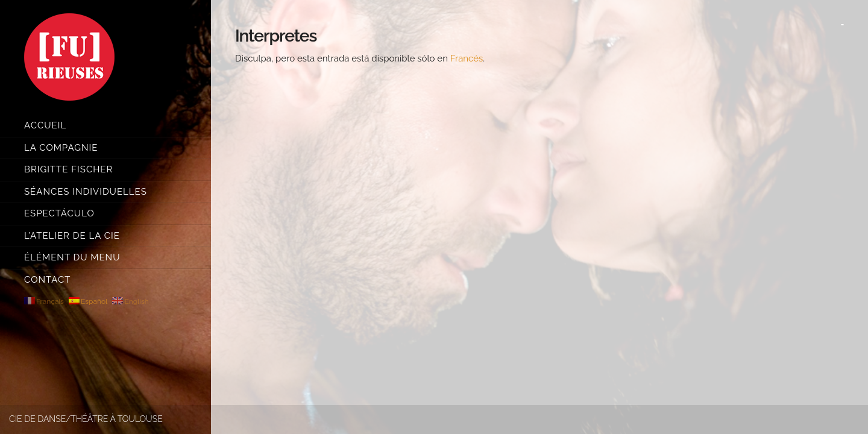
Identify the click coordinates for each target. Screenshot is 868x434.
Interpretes (276, 36)
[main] (539, 217)
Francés (467, 58)
